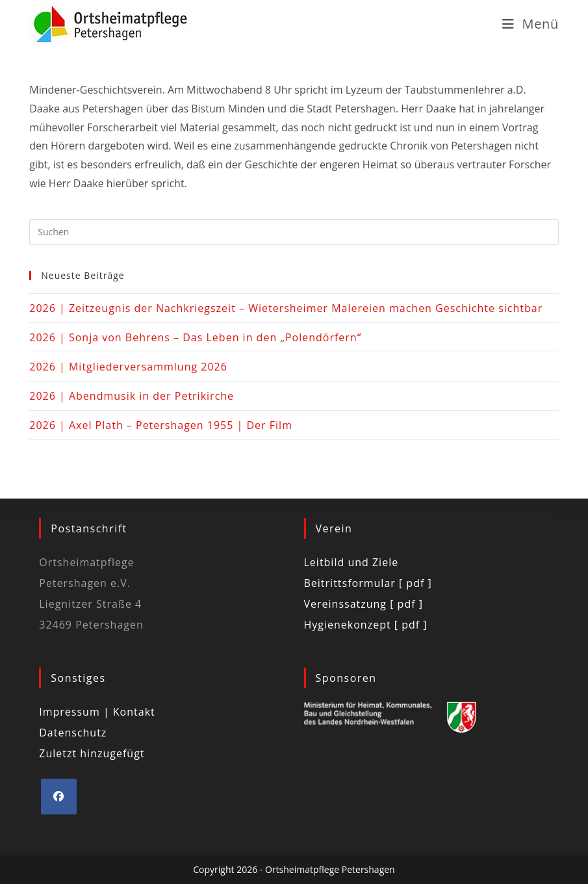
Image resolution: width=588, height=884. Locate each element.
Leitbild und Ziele (352, 562)
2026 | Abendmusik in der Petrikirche (132, 396)
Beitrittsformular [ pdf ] (368, 583)
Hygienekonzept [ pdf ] (366, 625)
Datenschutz (73, 733)
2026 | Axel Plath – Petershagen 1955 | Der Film (161, 425)
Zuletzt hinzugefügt (92, 753)
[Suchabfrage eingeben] (294, 232)
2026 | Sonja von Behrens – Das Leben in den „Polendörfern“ (195, 337)
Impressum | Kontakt (97, 712)
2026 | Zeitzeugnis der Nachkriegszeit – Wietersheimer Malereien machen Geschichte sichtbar (286, 308)
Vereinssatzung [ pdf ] (364, 604)
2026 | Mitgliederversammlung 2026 (128, 367)
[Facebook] (59, 797)
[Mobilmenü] (530, 24)
